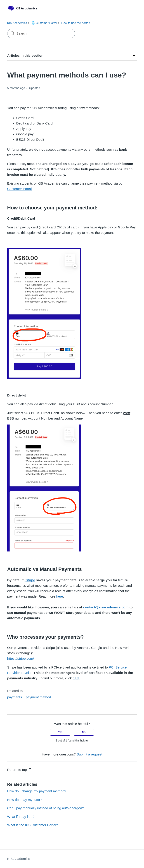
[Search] (41, 33)
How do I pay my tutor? (25, 800)
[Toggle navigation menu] (129, 8)
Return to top (20, 769)
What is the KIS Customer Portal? (33, 825)
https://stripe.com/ (21, 658)
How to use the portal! (76, 23)
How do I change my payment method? (37, 791)
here (60, 596)
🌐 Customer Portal (44, 23)
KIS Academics (17, 23)
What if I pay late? (21, 817)
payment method (38, 697)
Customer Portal (19, 189)
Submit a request (89, 754)
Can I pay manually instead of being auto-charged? (46, 808)
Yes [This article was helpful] (60, 732)
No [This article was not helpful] (84, 732)
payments (15, 697)
